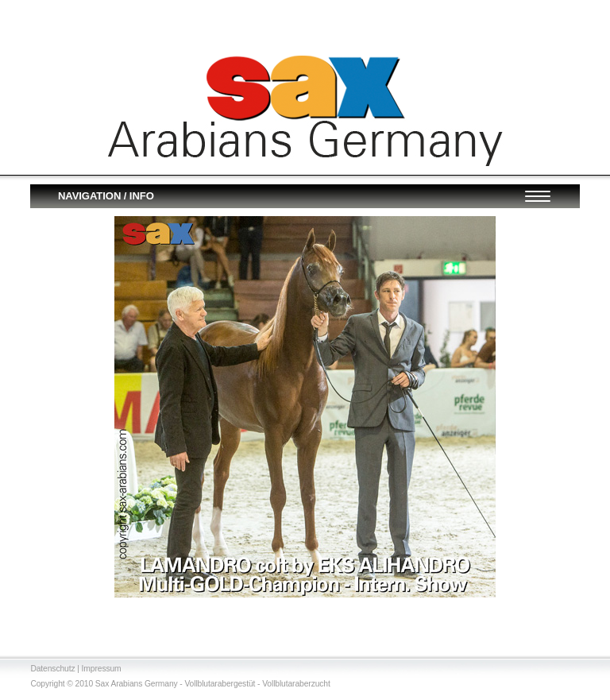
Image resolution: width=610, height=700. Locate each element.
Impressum (102, 669)
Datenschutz (52, 669)
